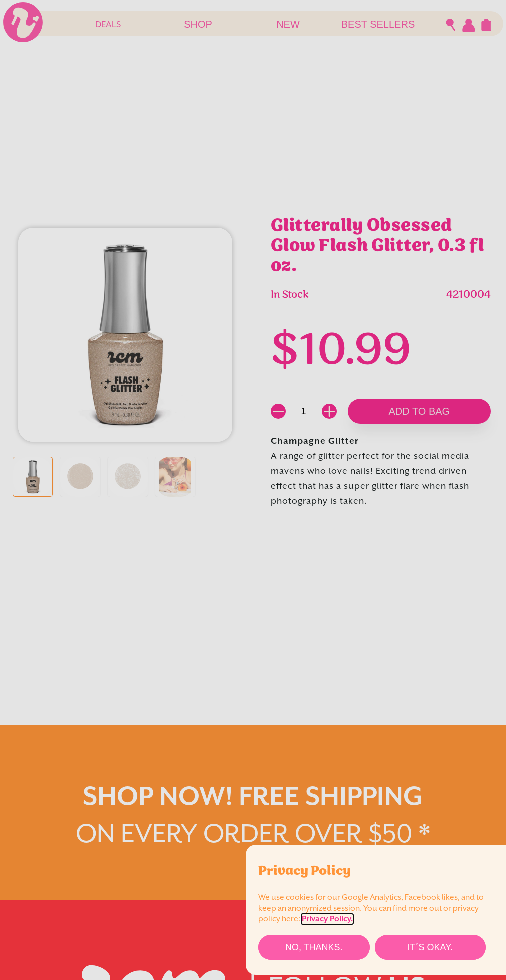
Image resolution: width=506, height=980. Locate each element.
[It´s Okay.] (431, 947)
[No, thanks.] (314, 947)
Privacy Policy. (327, 919)
